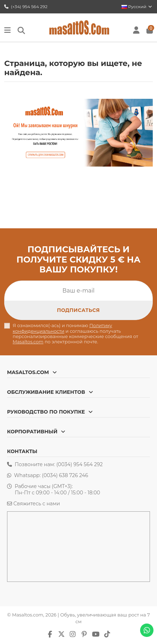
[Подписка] (78, 310)
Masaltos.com (28, 342)
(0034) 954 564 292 (80, 464)
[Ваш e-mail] (78, 291)
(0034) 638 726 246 (65, 475)
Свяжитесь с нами (37, 504)
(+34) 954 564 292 (26, 7)
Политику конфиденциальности (62, 328)
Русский (137, 7)
